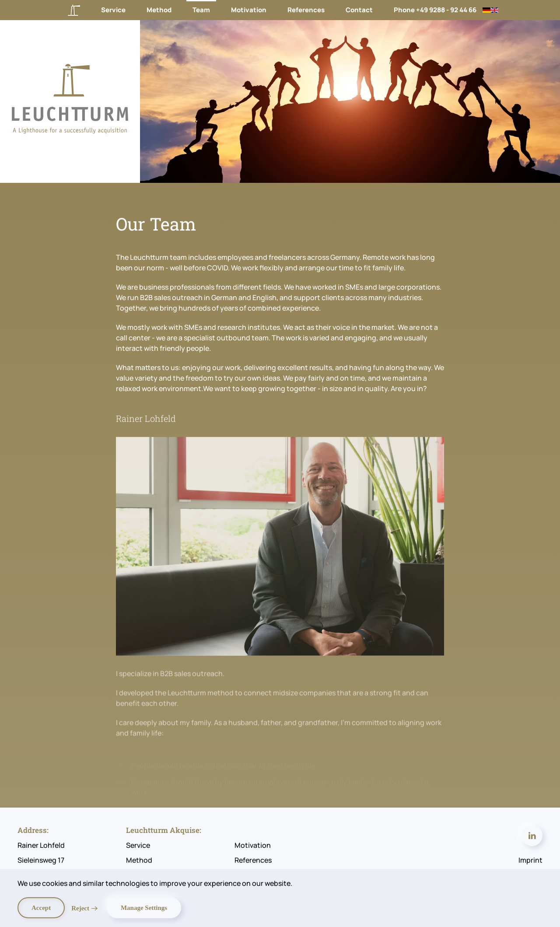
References (306, 10)
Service (113, 10)
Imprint (530, 860)
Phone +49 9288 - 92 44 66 (435, 10)
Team (201, 10)
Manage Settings (144, 908)
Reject (80, 908)
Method (159, 10)
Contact (359, 10)
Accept (41, 908)
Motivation (249, 10)
